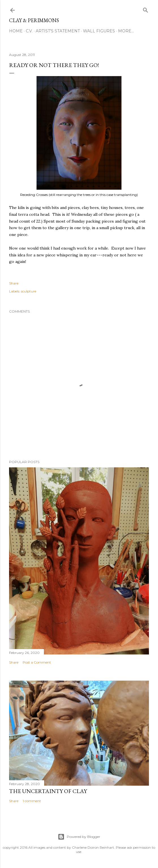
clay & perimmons (34, 20)
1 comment (32, 801)
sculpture (29, 291)
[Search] (146, 9)
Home (16, 31)
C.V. (29, 31)
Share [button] (14, 283)
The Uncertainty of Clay (48, 791)
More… (126, 31)
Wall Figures (99, 31)
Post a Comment (37, 662)
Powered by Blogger (79, 837)
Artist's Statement (58, 31)
